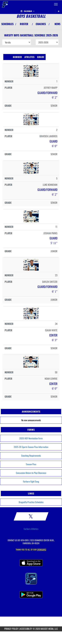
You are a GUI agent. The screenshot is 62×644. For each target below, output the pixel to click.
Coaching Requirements (31, 456)
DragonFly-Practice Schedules (31, 502)
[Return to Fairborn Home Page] (5, 4)
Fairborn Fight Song (31, 481)
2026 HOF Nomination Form (31, 438)
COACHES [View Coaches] (41, 24)
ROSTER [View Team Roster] (24, 24)
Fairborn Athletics (31, 529)
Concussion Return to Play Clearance (31, 473)
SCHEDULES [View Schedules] (7, 24)
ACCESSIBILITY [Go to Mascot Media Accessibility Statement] (26, 629)
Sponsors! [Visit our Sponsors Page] (42, 550)
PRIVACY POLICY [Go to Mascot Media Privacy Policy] (11, 629)
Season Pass (31, 464)
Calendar (27, 11)
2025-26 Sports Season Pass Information (31, 447)
